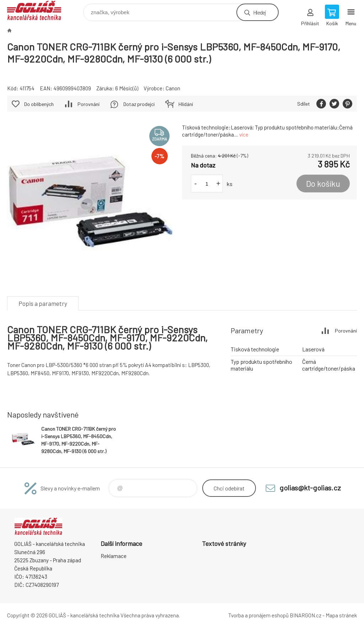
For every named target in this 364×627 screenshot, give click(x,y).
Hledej (259, 12)
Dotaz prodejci (139, 104)
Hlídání (186, 104)
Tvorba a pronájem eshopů (258, 615)
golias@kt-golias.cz (310, 488)
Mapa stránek (341, 615)
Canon (173, 88)
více (244, 134)
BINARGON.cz (306, 615)
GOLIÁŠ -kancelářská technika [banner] (39, 10)
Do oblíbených (39, 104)
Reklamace (114, 556)
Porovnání (89, 104)
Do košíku (323, 184)
